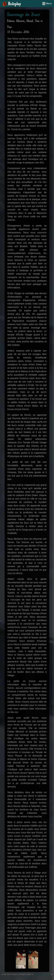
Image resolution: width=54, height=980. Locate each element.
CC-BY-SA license (42, 974)
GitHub (27, 977)
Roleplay (14, 4)
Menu (49, 4)
